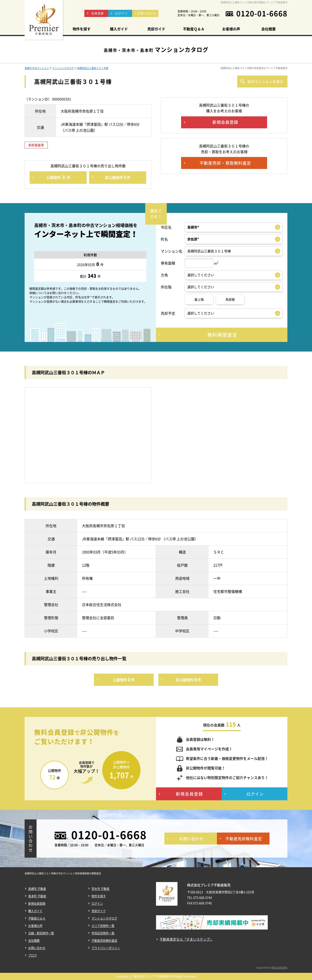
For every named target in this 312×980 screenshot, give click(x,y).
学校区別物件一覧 (103, 933)
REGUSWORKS (280, 967)
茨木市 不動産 (100, 889)
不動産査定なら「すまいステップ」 (186, 939)
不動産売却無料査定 (104, 941)
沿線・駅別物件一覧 (41, 933)
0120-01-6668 (262, 13)
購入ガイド (35, 911)
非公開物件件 (118, 177)
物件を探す (99, 896)
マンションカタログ (63, 68)
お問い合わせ (37, 948)
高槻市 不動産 (37, 889)
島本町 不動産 (37, 896)
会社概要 (34, 941)
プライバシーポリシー (106, 948)
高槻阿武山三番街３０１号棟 (93, 68)
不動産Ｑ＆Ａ (37, 918)
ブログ (32, 955)
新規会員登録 (37, 904)
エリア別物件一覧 (103, 926)
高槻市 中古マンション (37, 68)
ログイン (97, 904)
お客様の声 (35, 926)
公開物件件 (58, 177)
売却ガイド (99, 911)
